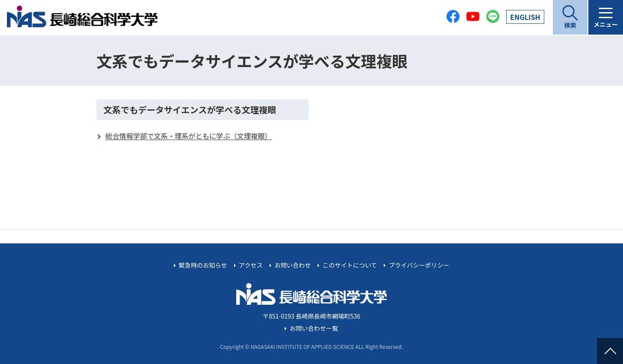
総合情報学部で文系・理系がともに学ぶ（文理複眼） (189, 136)
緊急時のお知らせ (203, 265)
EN (525, 17)
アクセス (251, 265)
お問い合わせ (292, 265)
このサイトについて (350, 265)
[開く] (570, 17)
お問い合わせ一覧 (314, 328)
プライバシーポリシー (419, 265)
